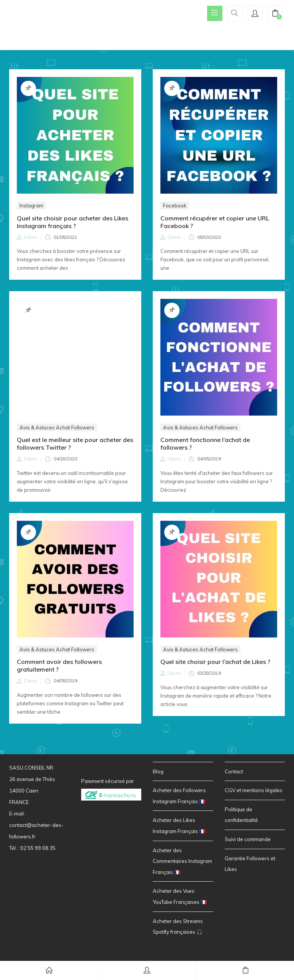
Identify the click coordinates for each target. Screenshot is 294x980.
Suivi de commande (248, 840)
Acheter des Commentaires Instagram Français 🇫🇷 (182, 862)
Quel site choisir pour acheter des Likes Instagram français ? (73, 222)
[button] (275, 14)
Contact (234, 772)
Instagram (31, 205)
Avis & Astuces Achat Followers (57, 329)
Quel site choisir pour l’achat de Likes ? (215, 662)
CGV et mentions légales (254, 791)
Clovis (30, 237)
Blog (158, 772)
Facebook (175, 205)
